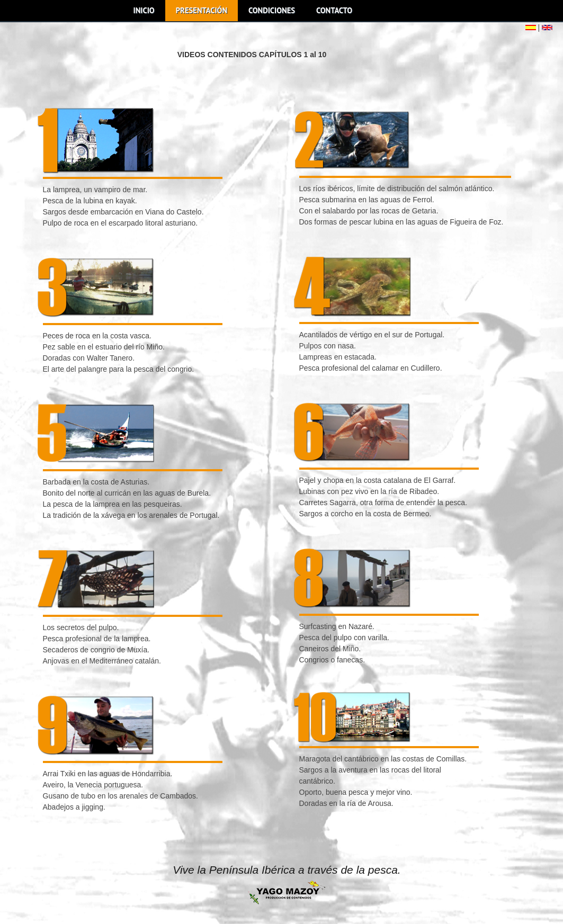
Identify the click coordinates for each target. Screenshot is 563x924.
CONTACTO (334, 10)
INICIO (144, 10)
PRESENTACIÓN (202, 10)
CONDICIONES (272, 10)
